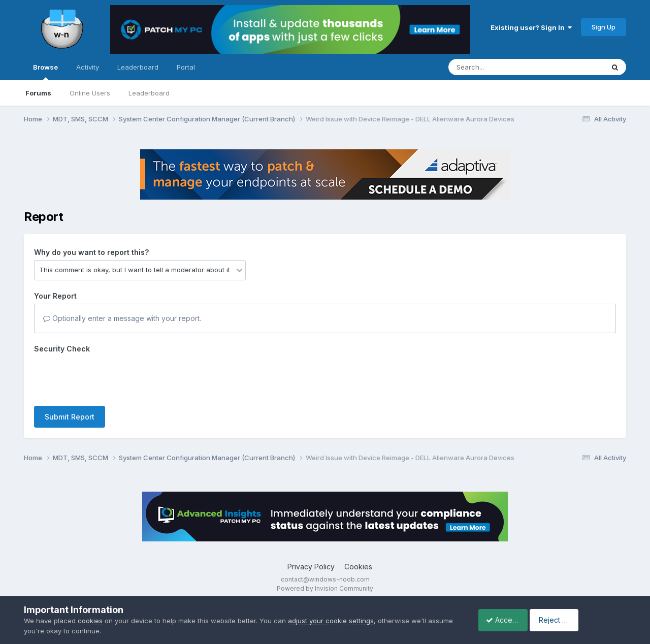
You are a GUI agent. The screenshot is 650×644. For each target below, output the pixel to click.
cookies (90, 621)
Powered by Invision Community (325, 588)
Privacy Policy (311, 567)
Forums (38, 93)
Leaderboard (149, 93)
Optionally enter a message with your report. (122, 318)
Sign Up (604, 27)
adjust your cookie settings (331, 621)
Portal (186, 67)
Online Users (90, 93)
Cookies (358, 567)
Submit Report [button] (70, 417)
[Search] (498, 67)
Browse (45, 72)
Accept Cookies (507, 620)
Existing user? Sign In (531, 27)
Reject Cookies (589, 620)
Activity (88, 67)
